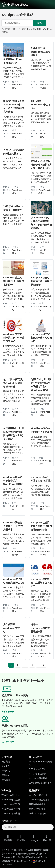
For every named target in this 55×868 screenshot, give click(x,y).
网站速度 (26, 29)
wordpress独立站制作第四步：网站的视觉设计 (14, 281)
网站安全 (16, 29)
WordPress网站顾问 (38, 778)
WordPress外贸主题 (11, 804)
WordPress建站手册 (38, 795)
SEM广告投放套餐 (37, 774)
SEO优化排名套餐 (37, 769)
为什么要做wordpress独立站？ (12, 628)
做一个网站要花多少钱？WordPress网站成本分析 (14, 383)
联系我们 (6, 780)
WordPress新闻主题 (11, 813)
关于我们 (6, 761)
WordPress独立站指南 (39, 800)
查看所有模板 (9, 712)
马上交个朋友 (9, 742)
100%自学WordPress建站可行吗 (40, 105)
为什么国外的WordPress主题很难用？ (40, 52)
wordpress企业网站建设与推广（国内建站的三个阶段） (41, 526)
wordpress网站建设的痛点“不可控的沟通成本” (13, 526)
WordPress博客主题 (11, 809)
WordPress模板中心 (11, 795)
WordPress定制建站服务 (40, 783)
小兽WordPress (30, 857)
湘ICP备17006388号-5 (22, 861)
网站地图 (47, 838)
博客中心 (6, 775)
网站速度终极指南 (37, 804)
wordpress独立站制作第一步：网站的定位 (41, 338)
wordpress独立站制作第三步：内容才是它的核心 (41, 281)
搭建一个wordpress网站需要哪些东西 (40, 628)
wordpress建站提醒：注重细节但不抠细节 (41, 583)
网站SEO (37, 29)
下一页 (41, 665)
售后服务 (6, 766)
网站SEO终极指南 (37, 813)
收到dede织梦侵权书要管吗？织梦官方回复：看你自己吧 (41, 165)
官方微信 (21, 838)
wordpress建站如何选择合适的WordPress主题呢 (13, 481)
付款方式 (6, 771)
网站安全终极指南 (37, 809)
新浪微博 (8, 838)
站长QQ (34, 838)
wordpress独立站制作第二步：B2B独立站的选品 (14, 338)
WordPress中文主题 (11, 800)
